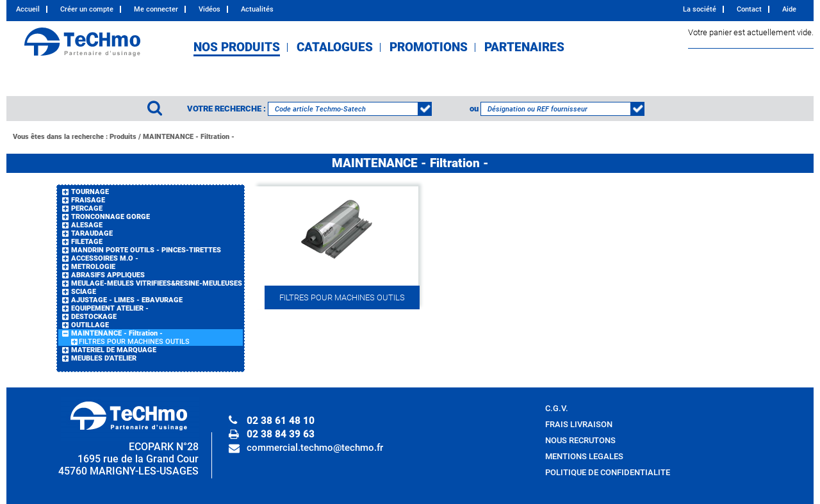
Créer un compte (87, 9)
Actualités (257, 9)
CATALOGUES (335, 47)
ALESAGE (87, 225)
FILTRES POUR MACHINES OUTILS (134, 342)
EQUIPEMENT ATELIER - (110, 308)
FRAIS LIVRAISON (579, 424)
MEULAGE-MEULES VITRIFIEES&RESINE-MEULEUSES (157, 283)
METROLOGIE (93, 267)
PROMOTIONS (429, 47)
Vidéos (209, 9)
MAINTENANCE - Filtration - (189, 137)
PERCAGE (87, 208)
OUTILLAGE (90, 325)
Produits (123, 137)
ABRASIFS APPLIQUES (108, 275)
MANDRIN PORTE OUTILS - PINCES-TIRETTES (146, 250)
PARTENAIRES (524, 47)
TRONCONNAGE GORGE (111, 217)
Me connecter (156, 9)
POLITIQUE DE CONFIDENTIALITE (608, 472)
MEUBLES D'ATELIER (104, 358)
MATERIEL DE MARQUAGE (114, 350)
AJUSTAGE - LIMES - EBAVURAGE (127, 300)
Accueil (28, 9)
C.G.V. (557, 408)
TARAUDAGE (92, 233)
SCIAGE (84, 292)
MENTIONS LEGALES (584, 456)
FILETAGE (87, 242)
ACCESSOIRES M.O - (105, 258)
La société (700, 9)
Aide (789, 9)
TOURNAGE (90, 192)
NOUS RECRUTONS (580, 440)
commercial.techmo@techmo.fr (315, 448)
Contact (749, 9)
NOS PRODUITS (237, 47)
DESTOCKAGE (94, 317)
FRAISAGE (88, 200)
